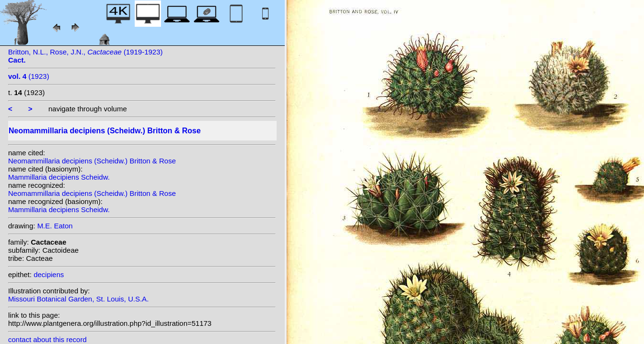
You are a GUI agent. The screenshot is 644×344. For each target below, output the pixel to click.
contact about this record (47, 339)
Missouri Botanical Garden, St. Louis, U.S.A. (78, 299)
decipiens (48, 274)
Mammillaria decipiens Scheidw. (59, 177)
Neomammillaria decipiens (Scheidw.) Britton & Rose (92, 161)
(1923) (29, 76)
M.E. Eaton (55, 226)
